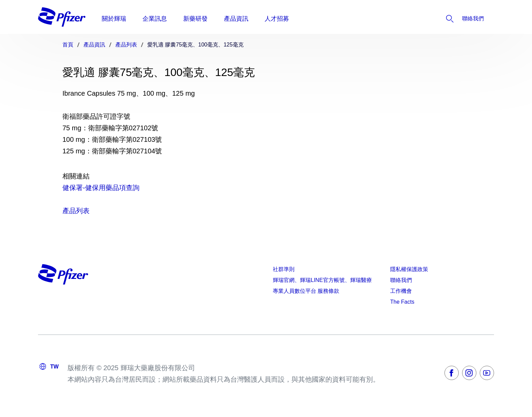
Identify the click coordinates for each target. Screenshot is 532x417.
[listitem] (452, 19)
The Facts (402, 302)
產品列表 (76, 211)
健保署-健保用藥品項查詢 (101, 188)
